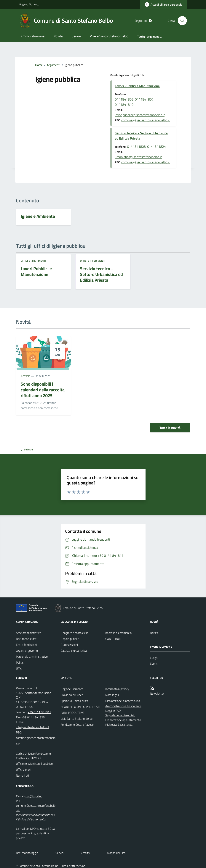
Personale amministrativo (32, 657)
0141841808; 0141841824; (147, 147)
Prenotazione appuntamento (123, 720)
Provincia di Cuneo (72, 695)
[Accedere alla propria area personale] (163, 4)
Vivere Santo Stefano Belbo (109, 36)
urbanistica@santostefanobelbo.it (138, 157)
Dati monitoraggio (27, 853)
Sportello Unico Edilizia (75, 701)
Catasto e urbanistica (74, 651)
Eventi (154, 664)
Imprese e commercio (118, 633)
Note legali (112, 695)
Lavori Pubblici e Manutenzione (137, 86)
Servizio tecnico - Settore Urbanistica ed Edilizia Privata (141, 136)
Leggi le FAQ (113, 711)
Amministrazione (32, 36)
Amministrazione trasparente (123, 706)
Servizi (76, 36)
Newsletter (157, 694)
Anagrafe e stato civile (75, 633)
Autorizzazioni (69, 645)
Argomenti (54, 65)
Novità (58, 36)
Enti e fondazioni (26, 645)
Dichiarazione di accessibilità (123, 701)
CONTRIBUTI (113, 639)
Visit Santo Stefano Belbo (77, 719)
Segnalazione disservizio (120, 715)
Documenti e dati (27, 639)
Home (39, 65)
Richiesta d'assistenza (119, 725)
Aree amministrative (29, 633)
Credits (85, 853)
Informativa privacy (117, 689)
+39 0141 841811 (39, 712)
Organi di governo (27, 651)
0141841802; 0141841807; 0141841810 (135, 102)
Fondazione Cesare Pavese (77, 725)
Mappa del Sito (116, 853)
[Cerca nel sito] (181, 21)
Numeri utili (23, 775)
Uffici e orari (23, 770)
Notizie (25, 376)
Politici (20, 662)
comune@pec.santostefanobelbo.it (146, 120)
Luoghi (154, 658)
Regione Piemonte (29, 4)
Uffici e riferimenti (33, 261)
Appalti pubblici (70, 639)
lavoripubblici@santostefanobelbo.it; (140, 115)
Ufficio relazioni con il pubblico (34, 764)
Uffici (19, 668)
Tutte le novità (170, 428)
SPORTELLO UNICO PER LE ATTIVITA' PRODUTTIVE (81, 710)
